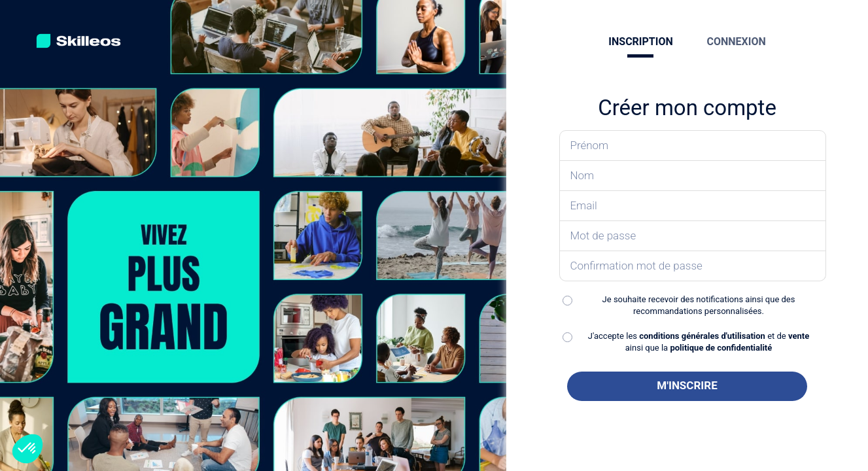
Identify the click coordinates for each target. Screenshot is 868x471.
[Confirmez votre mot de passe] (692, 266)
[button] (27, 449)
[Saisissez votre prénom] (692, 146)
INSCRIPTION (640, 42)
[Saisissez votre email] (692, 206)
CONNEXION (737, 42)
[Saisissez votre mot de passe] (692, 236)
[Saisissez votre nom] (692, 176)
